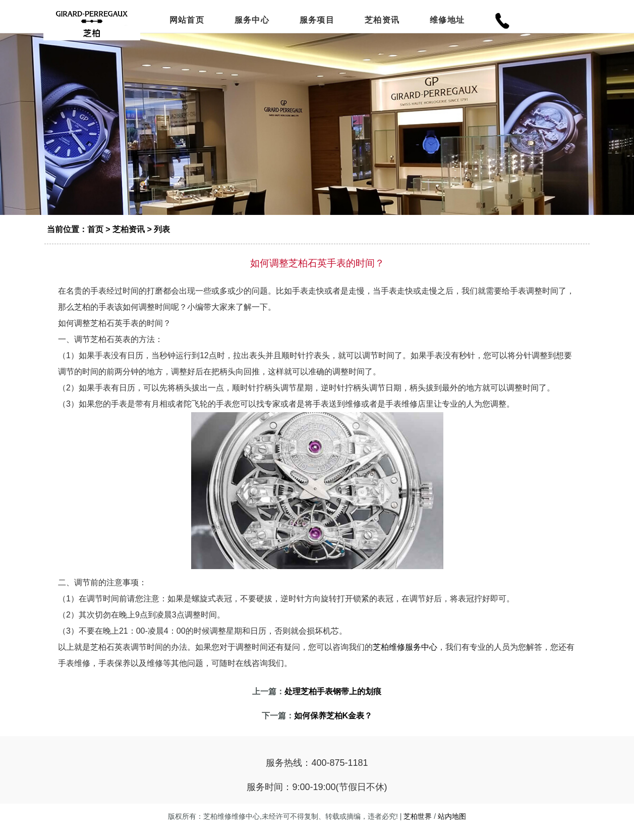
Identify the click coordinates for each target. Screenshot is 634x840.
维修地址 (447, 21)
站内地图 (452, 827)
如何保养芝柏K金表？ (333, 727)
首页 (95, 240)
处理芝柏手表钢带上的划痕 (333, 703)
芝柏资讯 (382, 21)
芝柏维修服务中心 (405, 658)
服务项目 (317, 21)
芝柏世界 (418, 827)
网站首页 (187, 21)
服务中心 (252, 21)
